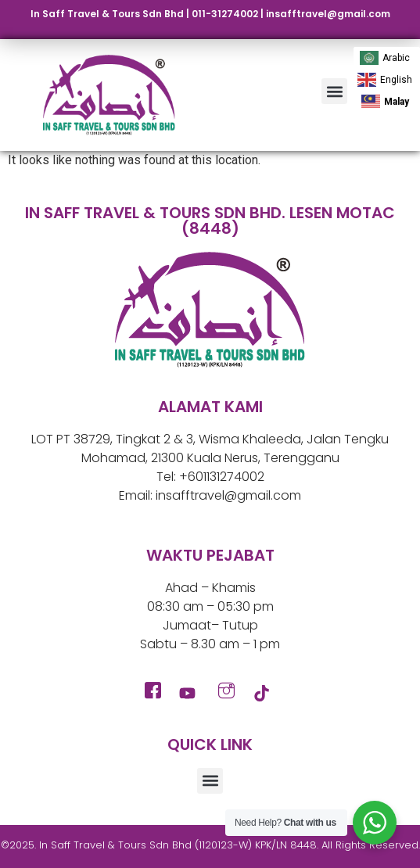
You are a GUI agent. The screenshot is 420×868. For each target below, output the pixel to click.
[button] (334, 91)
